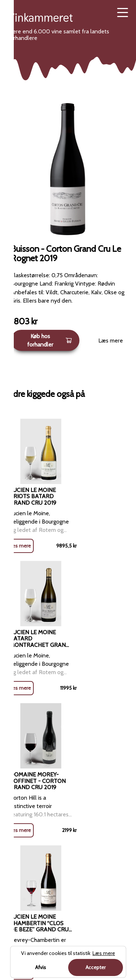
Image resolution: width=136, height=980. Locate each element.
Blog (74, 776)
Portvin (17, 869)
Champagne (23, 832)
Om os (76, 794)
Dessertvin (22, 887)
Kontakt (78, 813)
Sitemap (79, 850)
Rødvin (63, 726)
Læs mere (111, 341)
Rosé (14, 813)
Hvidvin (17, 794)
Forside (41, 726)
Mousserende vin (29, 850)
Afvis (41, 967)
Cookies (78, 832)
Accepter (96, 967)
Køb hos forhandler (50, 340)
